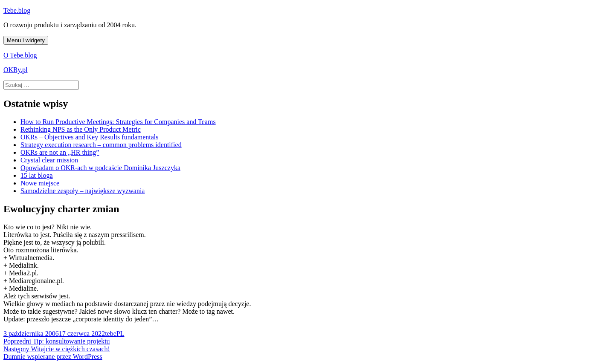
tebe (111, 334)
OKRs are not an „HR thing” (60, 152)
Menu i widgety (26, 40)
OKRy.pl (16, 70)
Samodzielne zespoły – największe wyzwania (83, 191)
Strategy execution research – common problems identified (101, 145)
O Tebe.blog (20, 55)
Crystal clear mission (49, 160)
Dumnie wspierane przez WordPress (53, 357)
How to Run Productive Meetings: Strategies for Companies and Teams (118, 122)
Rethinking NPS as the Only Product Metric (81, 129)
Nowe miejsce (40, 183)
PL (120, 334)
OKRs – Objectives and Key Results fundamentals (90, 137)
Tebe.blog (17, 10)
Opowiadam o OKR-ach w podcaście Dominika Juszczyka (100, 168)
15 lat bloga (37, 175)
